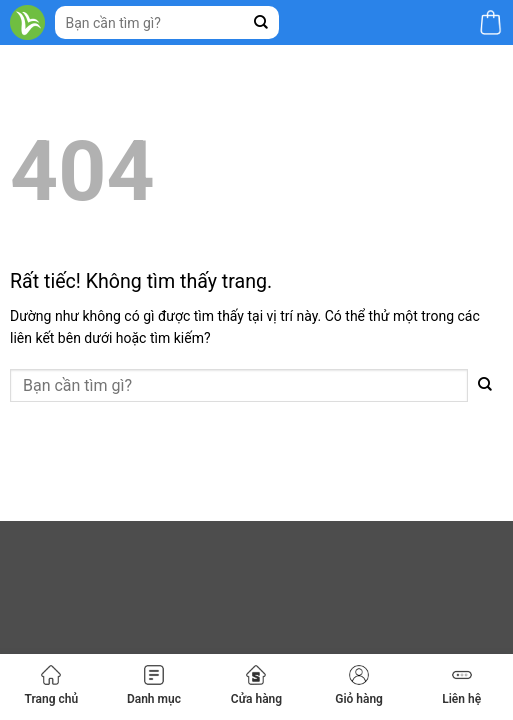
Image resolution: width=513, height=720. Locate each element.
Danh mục (154, 685)
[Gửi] (261, 22)
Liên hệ (461, 685)
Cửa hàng (256, 685)
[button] (490, 22)
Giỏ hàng (359, 685)
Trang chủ (51, 685)
